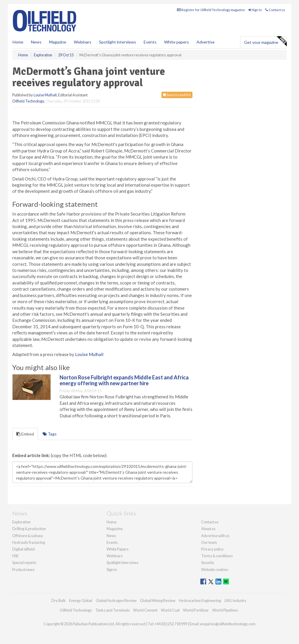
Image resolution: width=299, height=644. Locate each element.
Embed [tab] (25, 434)
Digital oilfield (24, 549)
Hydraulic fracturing (29, 542)
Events (150, 42)
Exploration (21, 522)
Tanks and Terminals (113, 610)
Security (208, 563)
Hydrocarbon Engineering (200, 600)
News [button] (36, 42)
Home (18, 42)
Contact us (275, 10)
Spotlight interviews (118, 42)
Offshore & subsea (27, 536)
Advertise (206, 42)
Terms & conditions (217, 556)
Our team (209, 542)
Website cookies (215, 570)
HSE (15, 556)
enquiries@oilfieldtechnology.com (228, 624)
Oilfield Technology (28, 101)
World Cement (145, 610)
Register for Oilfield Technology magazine (211, 10)
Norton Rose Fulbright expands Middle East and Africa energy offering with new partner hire (124, 380)
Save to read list (177, 95)
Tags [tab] (50, 434)
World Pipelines (225, 610)
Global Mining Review (158, 600)
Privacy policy (212, 549)
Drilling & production (29, 529)
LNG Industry (235, 600)
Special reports (24, 563)
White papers (177, 42)
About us (208, 529)
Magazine (58, 42)
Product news (23, 570)
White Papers (118, 549)
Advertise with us (215, 536)
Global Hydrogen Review (116, 600)
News (111, 536)
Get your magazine (265, 41)
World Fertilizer (196, 610)
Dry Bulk (59, 600)
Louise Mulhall (45, 95)
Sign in (255, 10)
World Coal (170, 610)
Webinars (83, 42)
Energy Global (81, 600)
